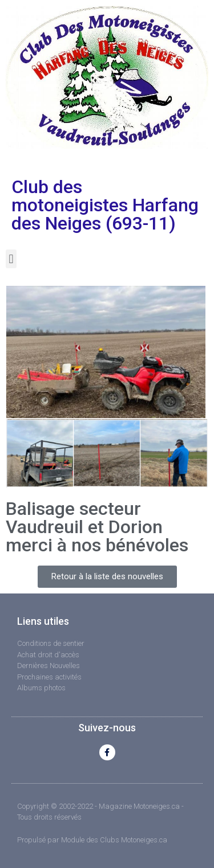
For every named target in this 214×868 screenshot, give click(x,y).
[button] (11, 259)
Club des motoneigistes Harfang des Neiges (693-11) (105, 205)
